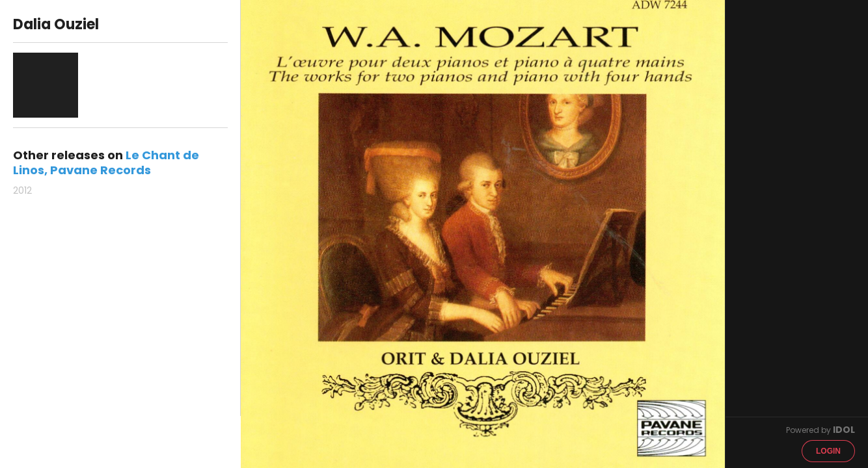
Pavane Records (101, 170)
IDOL (844, 430)
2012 (22, 190)
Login (828, 451)
